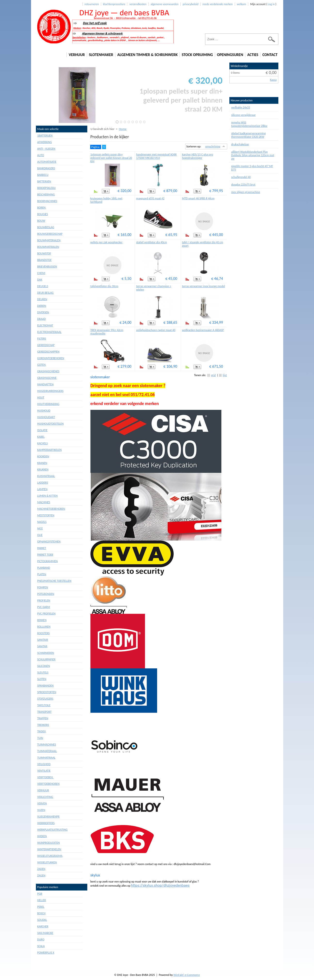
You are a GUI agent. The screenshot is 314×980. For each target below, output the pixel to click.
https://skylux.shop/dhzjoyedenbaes (160, 885)
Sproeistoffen (47, 692)
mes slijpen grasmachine (246, 192)
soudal (42, 920)
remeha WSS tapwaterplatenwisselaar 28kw (249, 124)
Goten (42, 365)
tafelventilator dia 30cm (105, 286)
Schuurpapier (46, 659)
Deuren (42, 299)
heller (42, 900)
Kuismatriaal (46, 476)
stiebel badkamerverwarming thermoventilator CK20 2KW (249, 135)
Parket (42, 548)
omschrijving (213, 146)
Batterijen (44, 181)
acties (253, 55)
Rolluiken (44, 627)
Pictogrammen (48, 561)
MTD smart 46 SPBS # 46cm (198, 198)
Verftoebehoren (48, 784)
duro (41, 940)
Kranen (42, 463)
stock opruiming (197, 55)
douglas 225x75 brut (243, 185)
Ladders (43, 483)
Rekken (42, 620)
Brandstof (45, 260)
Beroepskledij (47, 188)
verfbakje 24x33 (241, 107)
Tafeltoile (44, 705)
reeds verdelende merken (217, 4)
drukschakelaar (240, 144)
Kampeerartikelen (50, 450)
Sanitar (42, 646)
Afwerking (45, 142)
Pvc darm (44, 607)
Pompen (43, 587)
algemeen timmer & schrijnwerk (148, 55)
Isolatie (42, 430)
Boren (42, 208)
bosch (41, 913)
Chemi (41, 273)
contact (270, 55)
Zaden (41, 869)
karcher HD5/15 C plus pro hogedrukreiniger (198, 156)
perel (41, 907)
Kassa (273, 80)
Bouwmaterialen (49, 240)
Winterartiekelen (49, 849)
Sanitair (43, 640)
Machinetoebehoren (51, 509)
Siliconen (44, 666)
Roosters (44, 633)
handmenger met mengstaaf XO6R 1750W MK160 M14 (157, 156)
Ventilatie (44, 771)
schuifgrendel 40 (241, 177)
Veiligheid (44, 764)
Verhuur (43, 790)
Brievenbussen (47, 267)
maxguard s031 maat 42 (150, 198)
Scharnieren (46, 653)
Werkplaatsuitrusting (52, 830)
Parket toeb (45, 555)
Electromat (45, 325)
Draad (42, 319)
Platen (42, 574)
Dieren (42, 306)
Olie (40, 535)
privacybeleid (190, 4)
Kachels (43, 443)
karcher (43, 926)
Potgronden (46, 594)
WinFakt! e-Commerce (187, 975)
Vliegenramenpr (48, 817)
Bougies (43, 214)
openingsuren (230, 55)
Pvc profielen (47, 614)
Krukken (43, 470)
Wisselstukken (47, 862)
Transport (44, 712)
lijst (225, 375)
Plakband (44, 568)
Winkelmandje (239, 66)
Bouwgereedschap (50, 234)
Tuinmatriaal (46, 758)
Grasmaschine (47, 378)
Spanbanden (46, 686)
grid (213, 375)
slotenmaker (101, 55)
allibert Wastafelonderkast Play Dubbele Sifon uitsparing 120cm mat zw (253, 155)
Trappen (43, 718)
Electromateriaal (49, 332)
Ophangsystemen (49, 542)
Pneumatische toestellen (54, 581)
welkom (242, 4)
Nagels (42, 522)
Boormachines (47, 201)
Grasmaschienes (48, 371)
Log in (271, 4)
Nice (40, 528)
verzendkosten (138, 4)
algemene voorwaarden (165, 4)
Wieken (42, 836)
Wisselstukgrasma (50, 856)
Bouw (41, 221)
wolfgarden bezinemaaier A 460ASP (203, 330)
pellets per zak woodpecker (107, 242)
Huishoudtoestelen (51, 424)
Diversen (43, 312)
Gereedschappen (48, 352)
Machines (44, 502)
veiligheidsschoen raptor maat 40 (156, 330)
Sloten (42, 679)
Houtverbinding (48, 404)
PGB (40, 894)
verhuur (77, 55)
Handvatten (45, 384)
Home (123, 129)
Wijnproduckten (49, 843)
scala (41, 946)
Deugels (43, 286)
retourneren (92, 4)
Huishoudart (46, 417)
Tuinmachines (47, 745)
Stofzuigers (45, 699)
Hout (41, 397)
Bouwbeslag (46, 227)
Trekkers (43, 725)
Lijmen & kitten (48, 496)
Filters (42, 339)
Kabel (41, 437)
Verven (42, 803)
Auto (41, 155)
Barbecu (43, 175)
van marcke (45, 933)
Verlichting (45, 797)
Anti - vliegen (46, 149)
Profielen (44, 600)
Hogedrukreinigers (50, 391)
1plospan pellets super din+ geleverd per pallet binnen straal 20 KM (111, 158)
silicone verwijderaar (244, 115)
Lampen (42, 489)
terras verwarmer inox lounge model (204, 286)
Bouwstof (44, 253)
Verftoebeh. (45, 777)
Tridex (42, 731)
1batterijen (45, 136)
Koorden (43, 456)
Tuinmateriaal (47, 751)
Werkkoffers (46, 823)
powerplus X (46, 953)
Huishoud (44, 411)
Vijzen (41, 810)
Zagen (41, 875)
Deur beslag (45, 293)
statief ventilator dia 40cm (152, 242)
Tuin (40, 738)
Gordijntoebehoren (51, 358)
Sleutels (43, 672)
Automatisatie (47, 162)
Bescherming (46, 194)
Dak (40, 280)
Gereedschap (46, 345)
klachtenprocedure (114, 4)
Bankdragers (46, 168)
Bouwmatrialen (48, 247)
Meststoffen (46, 515)
